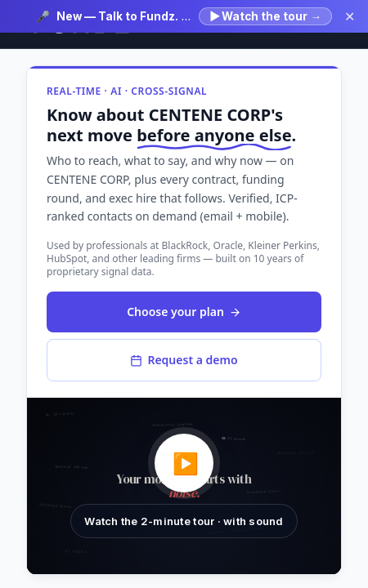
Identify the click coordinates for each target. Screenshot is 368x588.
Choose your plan (184, 312)
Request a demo (184, 360)
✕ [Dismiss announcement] (350, 16)
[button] (184, 486)
